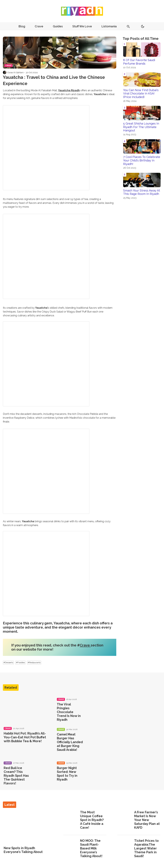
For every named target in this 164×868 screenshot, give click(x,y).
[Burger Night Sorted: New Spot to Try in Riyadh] (94, 769)
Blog (22, 26)
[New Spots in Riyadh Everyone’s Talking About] (28, 827)
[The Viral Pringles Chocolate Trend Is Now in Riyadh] (94, 705)
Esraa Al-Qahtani (16, 72)
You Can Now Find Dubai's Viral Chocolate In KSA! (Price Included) (141, 94)
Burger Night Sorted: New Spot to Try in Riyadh (67, 774)
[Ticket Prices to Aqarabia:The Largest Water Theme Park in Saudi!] (125, 849)
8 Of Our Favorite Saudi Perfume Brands (139, 62)
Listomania (109, 26)
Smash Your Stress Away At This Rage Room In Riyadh (142, 192)
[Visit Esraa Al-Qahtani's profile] (5, 72)
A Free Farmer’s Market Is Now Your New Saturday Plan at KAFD (147, 820)
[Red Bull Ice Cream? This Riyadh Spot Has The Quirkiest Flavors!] (41, 769)
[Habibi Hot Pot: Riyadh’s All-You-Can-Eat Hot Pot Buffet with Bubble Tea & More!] (26, 709)
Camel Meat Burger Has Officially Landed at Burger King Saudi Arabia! (70, 742)
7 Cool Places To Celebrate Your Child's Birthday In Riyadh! (142, 160)
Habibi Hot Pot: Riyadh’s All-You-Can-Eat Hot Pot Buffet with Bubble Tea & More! (25, 737)
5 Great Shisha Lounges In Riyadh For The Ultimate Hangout (141, 127)
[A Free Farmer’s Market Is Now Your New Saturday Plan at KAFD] (125, 820)
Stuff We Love (82, 26)
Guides (58, 26)
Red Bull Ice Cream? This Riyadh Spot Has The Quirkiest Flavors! (16, 776)
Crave (39, 26)
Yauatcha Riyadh (69, 90)
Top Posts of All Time (141, 39)
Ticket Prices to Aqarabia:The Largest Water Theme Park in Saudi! (146, 848)
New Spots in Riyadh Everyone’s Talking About (23, 850)
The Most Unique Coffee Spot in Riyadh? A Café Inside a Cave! (92, 820)
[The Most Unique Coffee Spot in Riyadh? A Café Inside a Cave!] (71, 820)
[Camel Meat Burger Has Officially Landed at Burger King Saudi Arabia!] (94, 735)
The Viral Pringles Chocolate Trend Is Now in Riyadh (69, 712)
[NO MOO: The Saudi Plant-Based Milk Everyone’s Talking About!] (71, 849)
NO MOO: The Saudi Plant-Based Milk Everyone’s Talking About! (91, 848)
